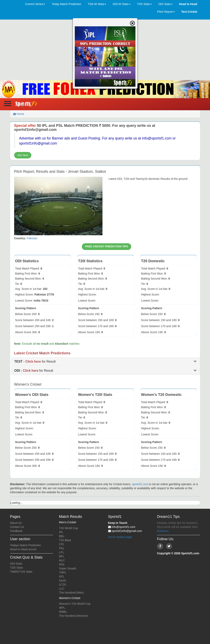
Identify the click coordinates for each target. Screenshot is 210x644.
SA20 (62, 581)
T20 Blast (65, 540)
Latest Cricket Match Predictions (42, 353)
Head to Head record (23, 549)
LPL (62, 552)
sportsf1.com (140, 484)
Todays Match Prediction (26, 545)
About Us (16, 523)
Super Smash (68, 568)
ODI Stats (16, 564)
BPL (62, 556)
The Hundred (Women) (73, 616)
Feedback (16, 531)
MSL (62, 564)
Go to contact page (120, 537)
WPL (62, 608)
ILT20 (63, 585)
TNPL (63, 572)
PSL (62, 548)
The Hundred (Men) (71, 593)
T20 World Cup (69, 528)
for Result (35, 362)
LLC (62, 589)
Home (19, 114)
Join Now (23, 155)
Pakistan (32, 238)
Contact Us (17, 527)
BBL (62, 536)
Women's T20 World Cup (75, 604)
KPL (62, 576)
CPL (62, 544)
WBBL (63, 612)
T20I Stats (17, 568)
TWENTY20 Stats (21, 572)
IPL (61, 532)
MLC (62, 560)
